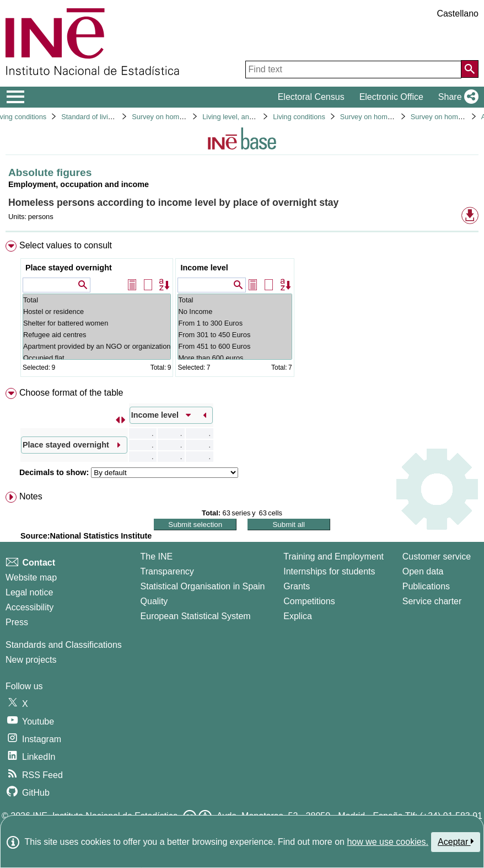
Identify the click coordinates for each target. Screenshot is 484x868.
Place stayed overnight (69, 268)
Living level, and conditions (244, 117)
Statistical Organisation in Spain (203, 586)
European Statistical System (196, 616)
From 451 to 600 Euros (235, 346)
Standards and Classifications (64, 645)
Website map (31, 577)
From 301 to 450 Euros (235, 335)
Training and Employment (334, 557)
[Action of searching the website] (470, 69)
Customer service (437, 557)
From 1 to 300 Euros (235, 323)
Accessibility (29, 607)
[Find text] (353, 70)
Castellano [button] (458, 14)
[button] (456, 97)
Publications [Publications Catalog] (426, 586)
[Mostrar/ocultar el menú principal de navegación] (16, 97)
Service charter (432, 601)
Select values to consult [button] (66, 245)
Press (17, 622)
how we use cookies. (388, 842)
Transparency (167, 571)
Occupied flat (97, 358)
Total (97, 300)
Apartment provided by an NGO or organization (97, 346)
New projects (31, 660)
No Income (235, 311)
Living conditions (299, 117)
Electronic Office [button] (391, 97)
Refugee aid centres (97, 335)
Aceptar (456, 842)
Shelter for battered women (97, 323)
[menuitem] (242, 311)
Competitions (309, 601)
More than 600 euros (235, 358)
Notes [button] (31, 496)
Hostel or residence (97, 311)
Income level (204, 268)
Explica (298, 616)
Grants (297, 586)
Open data (423, 571)
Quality (154, 601)
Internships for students (329, 571)
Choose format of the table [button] (71, 393)
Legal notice (29, 592)
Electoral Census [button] (311, 97)
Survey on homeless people (175, 117)
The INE (157, 557)
